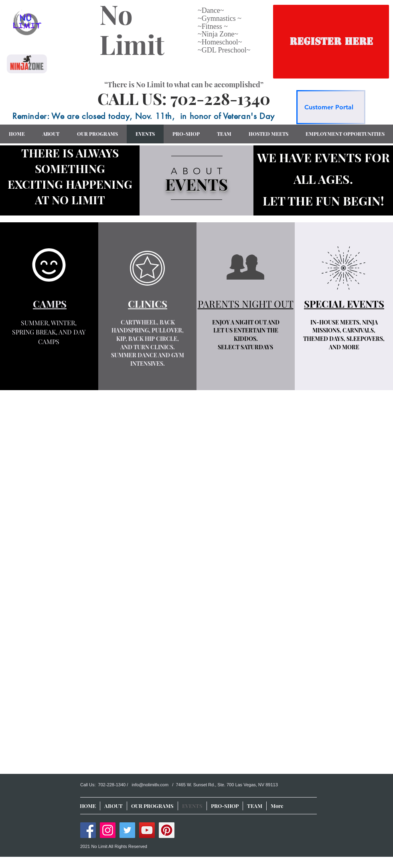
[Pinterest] (167, 830)
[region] (196, 180)
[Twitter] (127, 830)
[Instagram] (108, 830)
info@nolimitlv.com (150, 785)
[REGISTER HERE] (331, 42)
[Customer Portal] (331, 107)
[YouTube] (147, 830)
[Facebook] (88, 830)
